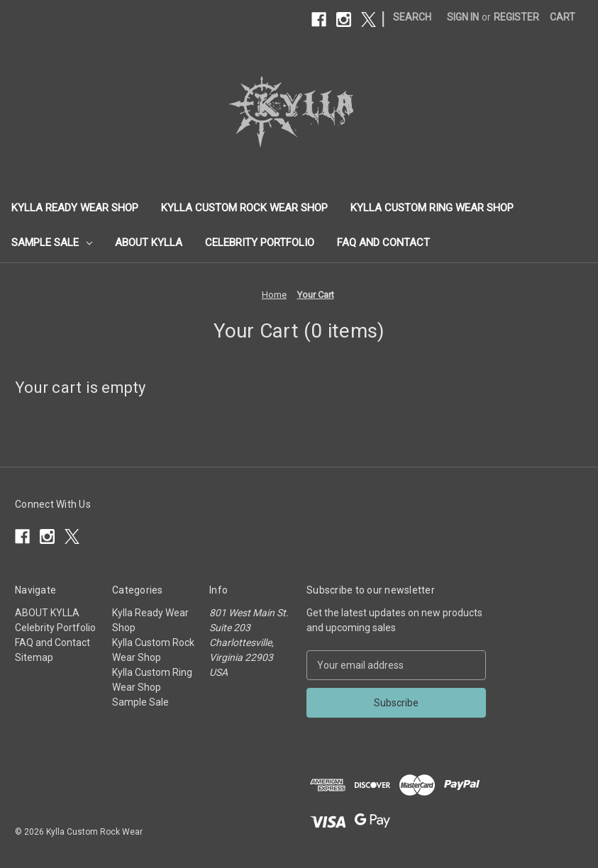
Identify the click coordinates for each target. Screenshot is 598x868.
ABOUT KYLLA (149, 243)
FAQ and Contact (383, 243)
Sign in (463, 17)
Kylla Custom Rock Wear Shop (244, 208)
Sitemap (34, 657)
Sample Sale (52, 243)
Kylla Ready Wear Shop (75, 208)
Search (412, 17)
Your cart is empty (81, 388)
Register (516, 17)
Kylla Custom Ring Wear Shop (432, 208)
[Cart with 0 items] (563, 17)
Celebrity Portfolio (260, 243)
